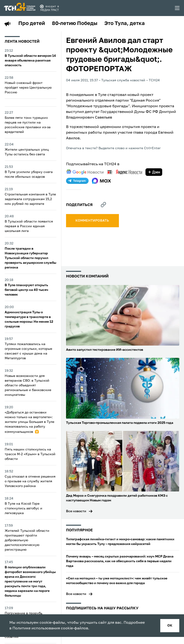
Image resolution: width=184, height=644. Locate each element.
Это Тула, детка (125, 24)
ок (170, 626)
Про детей (32, 24)
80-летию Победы (75, 24)
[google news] (85, 172)
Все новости (76, 511)
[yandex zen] (154, 172)
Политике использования (36, 628)
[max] (101, 181)
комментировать (92, 221)
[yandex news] (125, 172)
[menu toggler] (177, 8)
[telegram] (77, 181)
